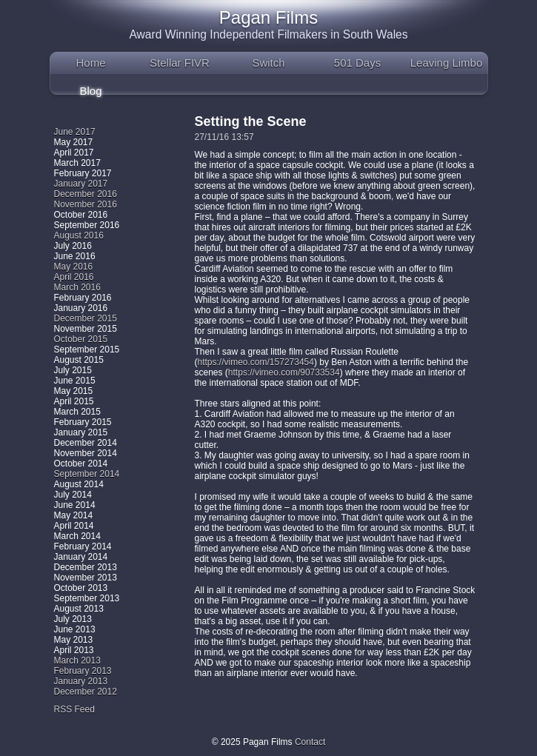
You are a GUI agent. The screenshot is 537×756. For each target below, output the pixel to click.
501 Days (357, 63)
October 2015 (81, 339)
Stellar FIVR (180, 63)
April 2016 (74, 277)
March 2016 (77, 287)
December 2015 (86, 318)
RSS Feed (74, 709)
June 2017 (75, 132)
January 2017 (81, 184)
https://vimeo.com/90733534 (284, 372)
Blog (90, 91)
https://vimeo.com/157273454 (256, 362)
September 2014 (87, 474)
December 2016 (86, 194)
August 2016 (79, 235)
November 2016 (86, 204)
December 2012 (86, 692)
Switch (268, 63)
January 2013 (81, 681)
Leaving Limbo (447, 63)
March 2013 (77, 660)
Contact (310, 742)
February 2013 (83, 671)
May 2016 (74, 267)
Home (90, 63)
